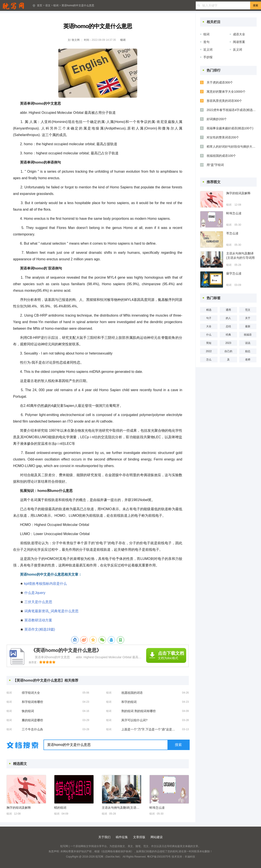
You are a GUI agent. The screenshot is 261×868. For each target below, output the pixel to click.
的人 (228, 318)
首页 (40, 5)
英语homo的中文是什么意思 (78, 5)
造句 (206, 42)
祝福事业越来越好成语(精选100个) (230, 128)
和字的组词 (129, 702)
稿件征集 (122, 837)
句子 (209, 318)
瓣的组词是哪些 (32, 720)
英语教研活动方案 (38, 620)
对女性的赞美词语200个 (223, 137)
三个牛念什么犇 (32, 729)
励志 (248, 351)
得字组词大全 (31, 693)
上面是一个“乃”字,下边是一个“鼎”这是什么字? (150, 729)
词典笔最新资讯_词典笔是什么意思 (51, 611)
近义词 (208, 49)
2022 (209, 351)
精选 (209, 310)
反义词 (238, 49)
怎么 (209, 360)
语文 (48, 5)
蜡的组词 (60, 808)
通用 (228, 310)
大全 (209, 326)
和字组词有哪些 (32, 702)
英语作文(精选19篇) (40, 629)
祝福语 (248, 335)
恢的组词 (28, 711)
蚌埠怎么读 (157, 808)
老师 (248, 360)
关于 (248, 318)
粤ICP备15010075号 (159, 857)
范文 (248, 310)
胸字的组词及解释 (19, 808)
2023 (228, 343)
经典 (228, 335)
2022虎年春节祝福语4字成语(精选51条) (232, 110)
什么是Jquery (35, 593)
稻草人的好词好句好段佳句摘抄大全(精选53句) (232, 147)
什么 (209, 335)
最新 (248, 326)
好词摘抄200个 (217, 119)
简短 (209, 343)
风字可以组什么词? (134, 720)
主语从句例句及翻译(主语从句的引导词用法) (121, 808)
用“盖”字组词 (215, 165)
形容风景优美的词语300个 (224, 101)
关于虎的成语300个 (220, 82)
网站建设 (157, 837)
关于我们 (104, 837)
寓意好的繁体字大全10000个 (226, 92)
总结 (228, 326)
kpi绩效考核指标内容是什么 (45, 584)
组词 (56, 5)
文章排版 (139, 837)
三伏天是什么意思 (38, 602)
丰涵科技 (190, 857)
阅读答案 (239, 42)
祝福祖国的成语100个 (221, 156)
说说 (248, 343)
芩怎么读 (232, 233)
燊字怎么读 (234, 273)
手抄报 (208, 57)
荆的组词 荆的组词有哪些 (139, 711)
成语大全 (239, 34)
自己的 (228, 351)
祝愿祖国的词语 (132, 693)
